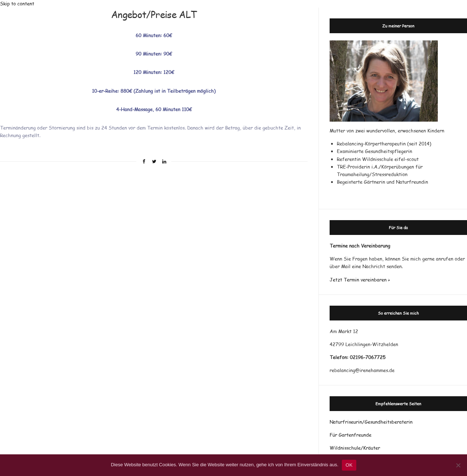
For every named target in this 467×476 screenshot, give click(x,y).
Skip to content (17, 4)
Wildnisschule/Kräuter (355, 448)
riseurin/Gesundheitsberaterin (379, 422)
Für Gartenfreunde (351, 435)
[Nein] (458, 465)
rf (343, 422)
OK (349, 465)
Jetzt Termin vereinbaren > (360, 280)
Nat (334, 422)
